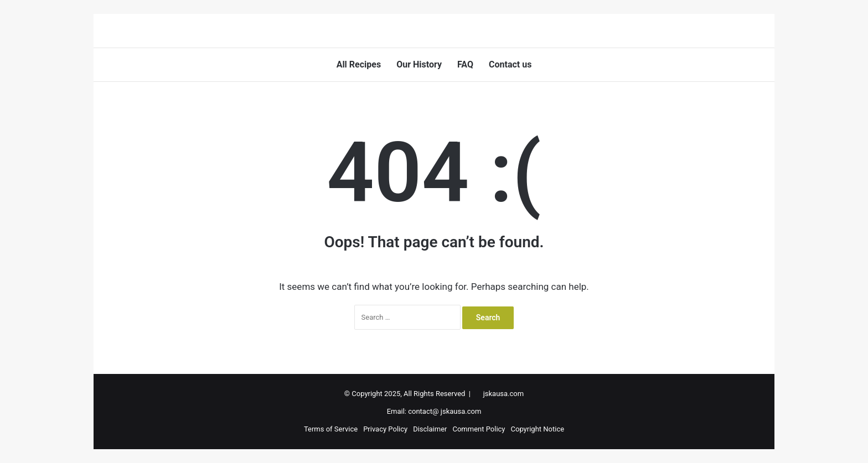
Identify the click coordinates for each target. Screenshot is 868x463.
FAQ (465, 64)
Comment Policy (479, 429)
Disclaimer (430, 429)
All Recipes (359, 64)
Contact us (510, 64)
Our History (419, 64)
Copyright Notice (538, 429)
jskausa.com (503, 394)
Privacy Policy (385, 429)
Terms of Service (331, 429)
